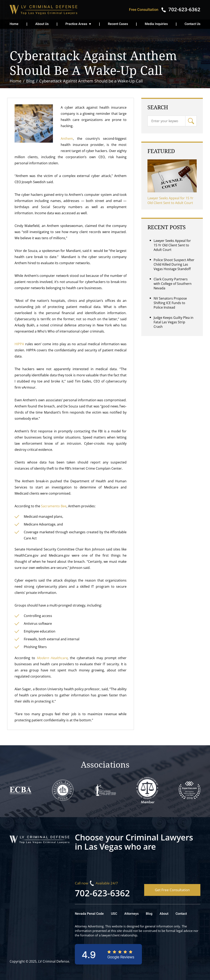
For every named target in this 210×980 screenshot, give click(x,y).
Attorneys (131, 914)
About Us (42, 24)
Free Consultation (144, 10)
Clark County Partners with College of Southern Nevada (173, 284)
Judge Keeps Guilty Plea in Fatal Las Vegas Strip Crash (173, 322)
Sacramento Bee (54, 506)
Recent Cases (118, 24)
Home (14, 24)
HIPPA (19, 344)
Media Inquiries (156, 24)
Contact (181, 914)
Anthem (67, 139)
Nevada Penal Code (89, 914)
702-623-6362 (102, 893)
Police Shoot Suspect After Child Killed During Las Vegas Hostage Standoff (174, 264)
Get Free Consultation (172, 890)
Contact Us (192, 24)
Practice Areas (76, 24)
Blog (149, 914)
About (164, 914)
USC (114, 914)
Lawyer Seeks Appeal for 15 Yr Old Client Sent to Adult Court (170, 200)
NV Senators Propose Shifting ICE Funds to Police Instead (170, 303)
